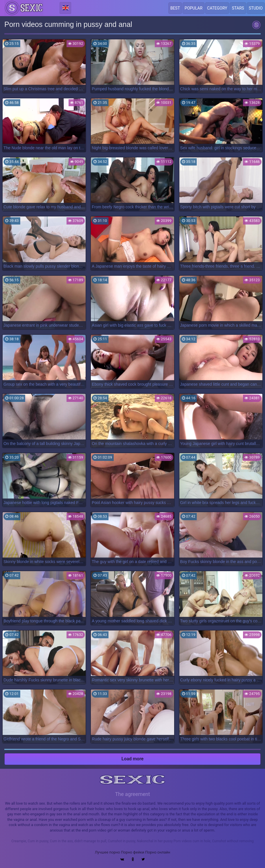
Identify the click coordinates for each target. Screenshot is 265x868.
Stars (238, 8)
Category (217, 8)
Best (175, 8)
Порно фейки (132, 852)
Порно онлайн (158, 852)
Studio (256, 8)
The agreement (133, 794)
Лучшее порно (107, 852)
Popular (194, 8)
